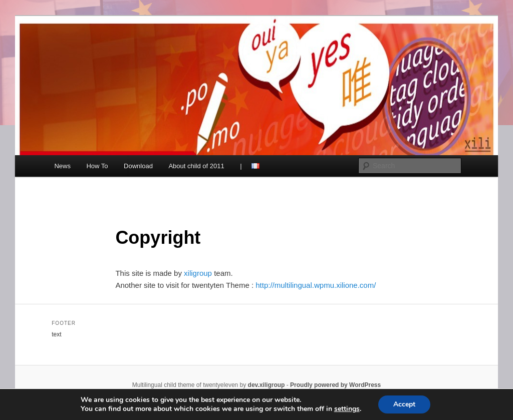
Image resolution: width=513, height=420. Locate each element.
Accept (404, 404)
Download (138, 166)
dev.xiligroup (267, 385)
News (62, 166)
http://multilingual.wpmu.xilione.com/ (316, 285)
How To (97, 166)
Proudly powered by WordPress (335, 385)
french (255, 166)
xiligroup (199, 273)
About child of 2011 (196, 166)
